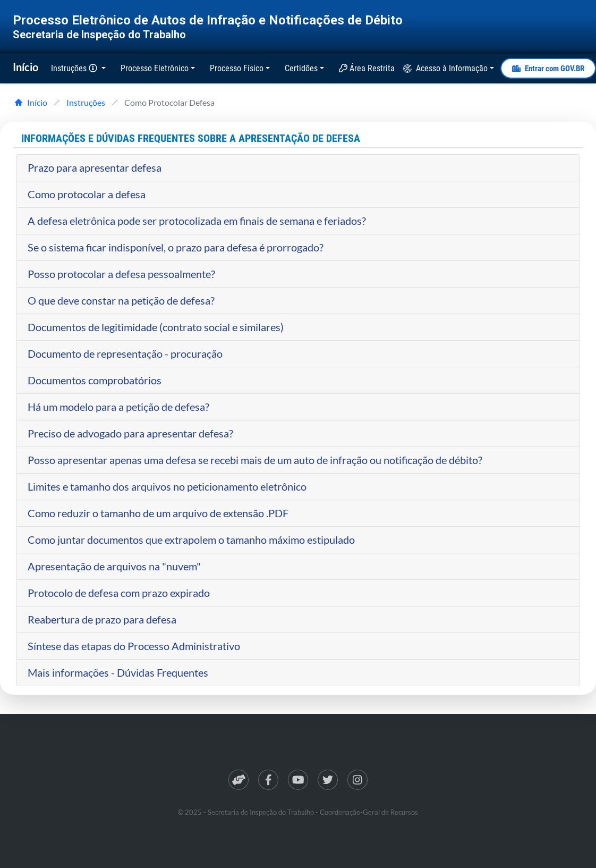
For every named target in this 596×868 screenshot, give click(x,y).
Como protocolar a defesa (87, 194)
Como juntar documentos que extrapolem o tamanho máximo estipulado (191, 540)
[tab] (298, 168)
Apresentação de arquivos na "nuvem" (114, 566)
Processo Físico (237, 68)
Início (25, 67)
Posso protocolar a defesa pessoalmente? (121, 274)
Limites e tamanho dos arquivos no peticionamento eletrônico (167, 486)
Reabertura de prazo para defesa (102, 619)
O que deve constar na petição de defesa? (121, 300)
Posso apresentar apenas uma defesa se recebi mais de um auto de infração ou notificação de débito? (255, 460)
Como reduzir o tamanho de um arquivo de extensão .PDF (158, 513)
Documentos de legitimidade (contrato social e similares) (156, 327)
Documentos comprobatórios (95, 380)
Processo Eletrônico (155, 68)
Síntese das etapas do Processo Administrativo (134, 646)
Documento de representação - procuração (125, 353)
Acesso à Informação (452, 68)
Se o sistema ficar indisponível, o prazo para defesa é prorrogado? (176, 247)
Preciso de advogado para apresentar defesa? (130, 433)
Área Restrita (367, 68)
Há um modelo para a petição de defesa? (118, 407)
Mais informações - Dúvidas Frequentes (118, 672)
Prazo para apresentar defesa (95, 167)
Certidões (301, 68)
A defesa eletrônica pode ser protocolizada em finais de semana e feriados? (197, 221)
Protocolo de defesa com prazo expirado (119, 593)
